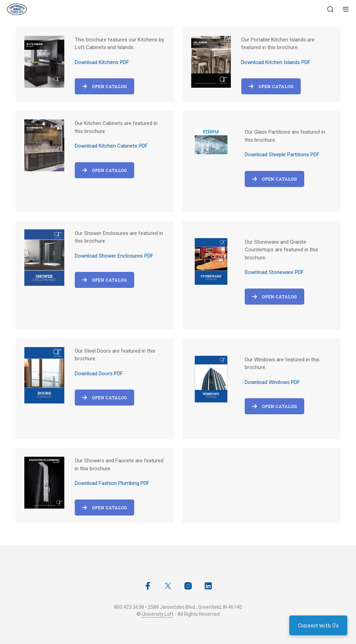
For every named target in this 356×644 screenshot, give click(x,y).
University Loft (158, 614)
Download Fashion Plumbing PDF (112, 483)
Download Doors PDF (99, 374)
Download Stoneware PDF (274, 272)
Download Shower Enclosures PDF (114, 256)
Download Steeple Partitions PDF (282, 155)
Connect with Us (318, 625)
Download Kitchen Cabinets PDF (111, 146)
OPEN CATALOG (274, 179)
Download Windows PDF (272, 382)
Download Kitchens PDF (102, 62)
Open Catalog (104, 86)
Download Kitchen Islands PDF (276, 62)
